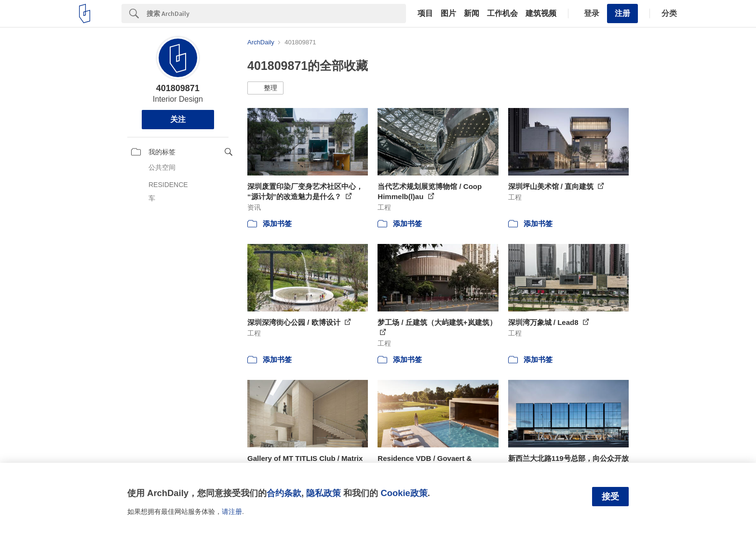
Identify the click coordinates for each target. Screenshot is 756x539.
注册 (622, 13)
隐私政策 (324, 493)
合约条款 (284, 493)
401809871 (178, 88)
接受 (610, 497)
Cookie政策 (404, 493)
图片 (448, 13)
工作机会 (502, 13)
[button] (265, 88)
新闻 (472, 13)
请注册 (232, 512)
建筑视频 (541, 13)
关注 (178, 119)
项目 (425, 13)
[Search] (276, 13)
